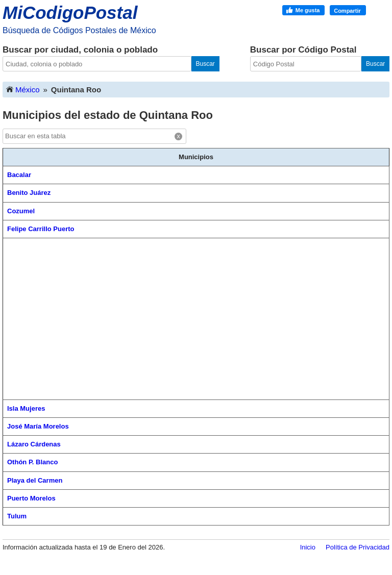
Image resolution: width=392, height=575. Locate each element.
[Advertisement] (196, 319)
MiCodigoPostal (70, 12)
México (22, 89)
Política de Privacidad (358, 547)
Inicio (308, 547)
